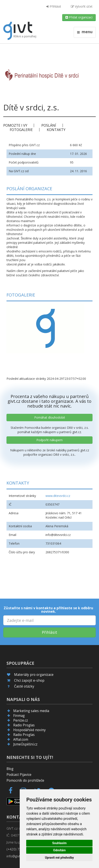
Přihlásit (54, 6)
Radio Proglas (24, 725)
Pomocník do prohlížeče (25, 780)
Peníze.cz (21, 720)
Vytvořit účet (82, 6)
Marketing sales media (31, 711)
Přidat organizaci (79, 17)
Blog (10, 769)
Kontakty (56, 130)
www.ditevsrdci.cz (58, 496)
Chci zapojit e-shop (29, 680)
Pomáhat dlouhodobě (50, 417)
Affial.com (21, 739)
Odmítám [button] (59, 850)
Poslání (49, 125)
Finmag (19, 716)
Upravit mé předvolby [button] (59, 858)
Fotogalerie (21, 130)
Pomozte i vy (15, 125)
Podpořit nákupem (49, 440)
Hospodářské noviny (29, 730)
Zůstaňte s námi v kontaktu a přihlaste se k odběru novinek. (48, 610)
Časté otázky (24, 686)
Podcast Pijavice (19, 775)
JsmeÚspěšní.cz (25, 744)
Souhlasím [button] (59, 843)
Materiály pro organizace (34, 675)
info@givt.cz (15, 856)
